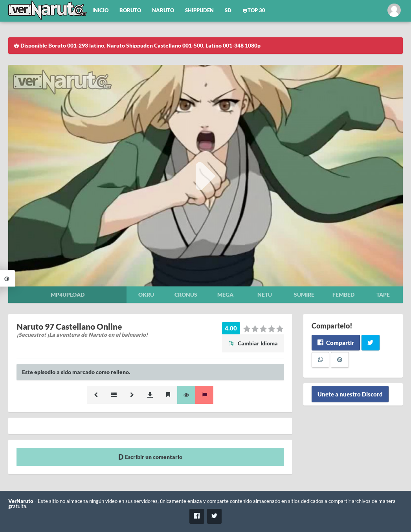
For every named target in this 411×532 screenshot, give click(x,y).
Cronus (186, 294)
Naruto (163, 10)
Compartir (336, 343)
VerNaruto (21, 501)
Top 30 (254, 10)
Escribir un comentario (150, 457)
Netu (265, 294)
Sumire (304, 294)
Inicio (100, 10)
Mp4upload (68, 294)
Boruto (130, 10)
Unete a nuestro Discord (350, 394)
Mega (225, 294)
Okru (146, 294)
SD (228, 10)
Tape (383, 294)
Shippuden (199, 10)
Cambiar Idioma (253, 343)
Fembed (343, 294)
